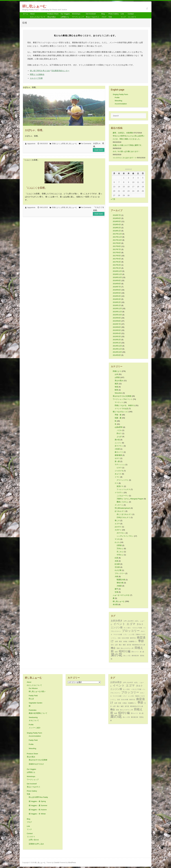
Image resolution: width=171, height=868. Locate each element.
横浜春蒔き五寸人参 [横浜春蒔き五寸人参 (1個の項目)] (139, 645)
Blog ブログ (104, 15)
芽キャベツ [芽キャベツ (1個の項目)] (135, 652)
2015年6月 (117, 327)
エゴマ (117, 524)
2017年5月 (117, 256)
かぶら (117, 542)
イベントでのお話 (121, 409)
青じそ (117, 521)
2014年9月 (117, 355)
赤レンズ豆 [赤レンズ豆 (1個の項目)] (127, 656)
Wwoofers (118, 393)
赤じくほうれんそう (124, 514)
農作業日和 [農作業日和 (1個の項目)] (135, 656)
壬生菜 (117, 567)
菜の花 (117, 440)
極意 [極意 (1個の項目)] (124, 645)
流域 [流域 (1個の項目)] (118, 648)
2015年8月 (117, 321)
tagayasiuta (31, 144)
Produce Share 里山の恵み (53, 15)
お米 (116, 374)
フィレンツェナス (123, 489)
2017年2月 (117, 265)
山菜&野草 (119, 427)
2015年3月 (117, 336)
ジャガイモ (119, 471)
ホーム (26, 14)
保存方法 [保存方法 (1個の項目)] (133, 638)
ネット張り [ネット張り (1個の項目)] (127, 628)
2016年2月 (117, 302)
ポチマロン (121, 533)
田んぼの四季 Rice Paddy (38, 797)
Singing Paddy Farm (120, 94)
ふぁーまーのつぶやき (121, 595)
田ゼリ (119, 433)
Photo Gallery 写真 (114, 15)
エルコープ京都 (36, 78)
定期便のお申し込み (36, 844)
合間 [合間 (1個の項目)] (116, 641)
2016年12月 (117, 271)
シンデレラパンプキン (125, 536)
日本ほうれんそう (123, 517)
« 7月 (113, 199)
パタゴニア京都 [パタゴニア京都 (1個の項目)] (137, 628)
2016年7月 (117, 287)
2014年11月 (117, 349)
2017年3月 (117, 262)
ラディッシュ (120, 465)
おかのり (118, 527)
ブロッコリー (120, 573)
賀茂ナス (120, 486)
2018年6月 (117, 218)
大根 (116, 576)
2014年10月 (117, 352)
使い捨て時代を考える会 (40, 71)
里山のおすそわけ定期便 (122, 396)
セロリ (117, 458)
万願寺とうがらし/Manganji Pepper (130, 499)
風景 (116, 384)
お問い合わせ (34, 840)
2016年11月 (117, 274)
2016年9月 (117, 280)
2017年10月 (117, 240)
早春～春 (118, 415)
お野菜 (63, 144)
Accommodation (121, 104)
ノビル (119, 430)
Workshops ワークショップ (78, 15)
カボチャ (118, 530)
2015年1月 (117, 343)
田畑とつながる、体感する (125, 405)
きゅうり (118, 474)
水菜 (116, 561)
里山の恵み (119, 381)
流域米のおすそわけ (36, 764)
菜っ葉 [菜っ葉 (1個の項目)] (142, 652)
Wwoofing (118, 101)
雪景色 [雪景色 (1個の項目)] (142, 656)
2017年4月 (117, 259)
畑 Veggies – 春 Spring (37, 801)
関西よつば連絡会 (37, 74)
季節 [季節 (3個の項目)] (141, 641)
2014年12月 (117, 346)
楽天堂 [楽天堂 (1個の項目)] (129, 645)
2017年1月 (117, 268)
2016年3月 (117, 299)
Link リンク (123, 15)
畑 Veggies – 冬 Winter (37, 814)
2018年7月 (117, 215)
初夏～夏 (118, 418)
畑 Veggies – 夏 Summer (38, 805)
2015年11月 (117, 312)
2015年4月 (117, 333)
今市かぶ (120, 555)
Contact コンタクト (132, 15)
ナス (116, 483)
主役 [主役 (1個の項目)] (119, 638)
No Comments (86, 144)
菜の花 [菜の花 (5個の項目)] (117, 655)
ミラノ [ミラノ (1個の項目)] (125, 634)
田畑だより (56, 144)
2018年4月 (117, 225)
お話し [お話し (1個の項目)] (137, 621)
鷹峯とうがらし (123, 502)
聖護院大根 (121, 580)
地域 (116, 387)
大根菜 (119, 586)
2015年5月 (117, 330)
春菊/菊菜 (118, 455)
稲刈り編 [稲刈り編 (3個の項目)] (125, 651)
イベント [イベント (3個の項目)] (119, 624)
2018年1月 (117, 231)
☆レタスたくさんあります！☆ (125, 158)
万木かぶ (120, 548)
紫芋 (116, 589)
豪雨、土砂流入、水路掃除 (123, 133)
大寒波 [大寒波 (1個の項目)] (125, 641)
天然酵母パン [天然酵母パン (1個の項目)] (133, 641)
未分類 (115, 604)
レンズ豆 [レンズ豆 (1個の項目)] (132, 634)
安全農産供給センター (60, 71)
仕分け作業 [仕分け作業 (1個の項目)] (125, 638)
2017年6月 (117, 253)
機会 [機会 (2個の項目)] (113, 648)
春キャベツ (119, 452)
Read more (99, 150)
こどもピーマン (123, 496)
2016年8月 (117, 284)
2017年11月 (117, 237)
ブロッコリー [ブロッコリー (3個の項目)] (131, 631)
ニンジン (118, 443)
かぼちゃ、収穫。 (35, 130)
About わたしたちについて (38, 15)
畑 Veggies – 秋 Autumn (38, 810)
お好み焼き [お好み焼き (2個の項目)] (117, 621)
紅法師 (117, 564)
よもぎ (119, 437)
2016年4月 (117, 296)
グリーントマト (123, 480)
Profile (117, 98)
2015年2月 (117, 340)
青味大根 (120, 583)
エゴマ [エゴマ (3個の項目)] (131, 624)
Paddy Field (33, 740)
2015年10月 (117, 315)
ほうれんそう (120, 511)
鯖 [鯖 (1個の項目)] (112, 659)
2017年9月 (117, 243)
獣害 (116, 390)
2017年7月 (117, 249)
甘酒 (116, 592)
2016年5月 (117, 293)
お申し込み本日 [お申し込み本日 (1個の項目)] (129, 621)
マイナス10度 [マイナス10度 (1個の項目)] (118, 634)
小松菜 (117, 449)
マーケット (119, 402)
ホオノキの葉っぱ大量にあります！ (126, 151)
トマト (117, 477)
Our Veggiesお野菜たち (65, 15)
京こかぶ (120, 552)
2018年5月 (117, 221)
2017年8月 (117, 246)
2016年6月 (117, 290)
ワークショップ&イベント (123, 399)
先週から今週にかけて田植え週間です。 (128, 145)
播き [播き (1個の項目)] (120, 645)
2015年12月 (117, 308)
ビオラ (119, 468)
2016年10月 (117, 277)
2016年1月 (117, 305)
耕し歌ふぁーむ (34, 6)
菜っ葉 (117, 461)
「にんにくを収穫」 (36, 188)
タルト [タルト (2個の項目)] (140, 624)
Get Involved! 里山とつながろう (93, 15)
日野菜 (119, 545)
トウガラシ (119, 493)
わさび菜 (118, 570)
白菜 (116, 558)
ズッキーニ (119, 505)
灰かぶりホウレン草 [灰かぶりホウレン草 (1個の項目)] (127, 648)
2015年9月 (117, 318)
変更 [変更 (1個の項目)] (120, 641)
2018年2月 (117, 228)
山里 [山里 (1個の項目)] (116, 645)
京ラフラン (119, 446)
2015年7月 (117, 324)
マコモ (117, 539)
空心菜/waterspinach (122, 508)
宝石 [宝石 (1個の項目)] (112, 645)
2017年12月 (117, 234)
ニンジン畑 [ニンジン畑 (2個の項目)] (117, 627)
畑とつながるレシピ (120, 412)
